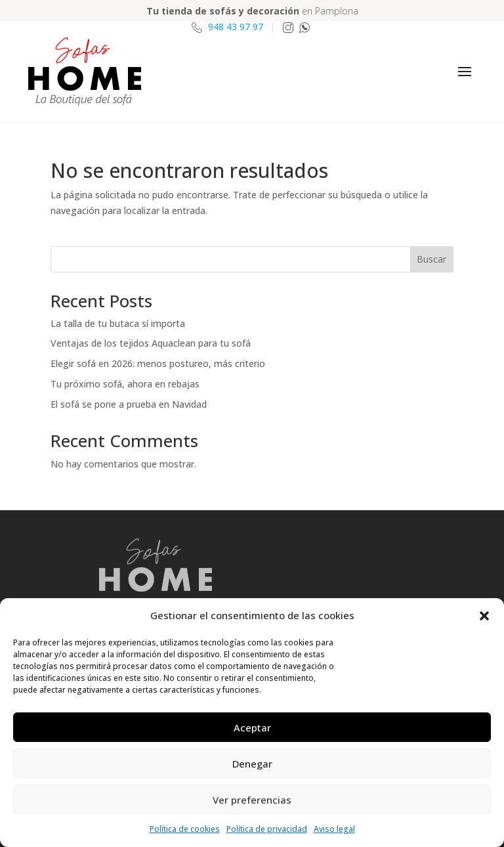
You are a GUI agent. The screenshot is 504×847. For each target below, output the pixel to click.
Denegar (252, 764)
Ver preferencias (252, 800)
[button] (484, 616)
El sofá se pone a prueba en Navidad (129, 404)
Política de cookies (185, 829)
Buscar (431, 259)
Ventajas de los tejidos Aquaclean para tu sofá (151, 343)
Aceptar (252, 728)
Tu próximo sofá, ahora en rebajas (125, 384)
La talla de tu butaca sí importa (118, 323)
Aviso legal (334, 829)
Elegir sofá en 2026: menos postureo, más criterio (158, 363)
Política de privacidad (267, 829)
